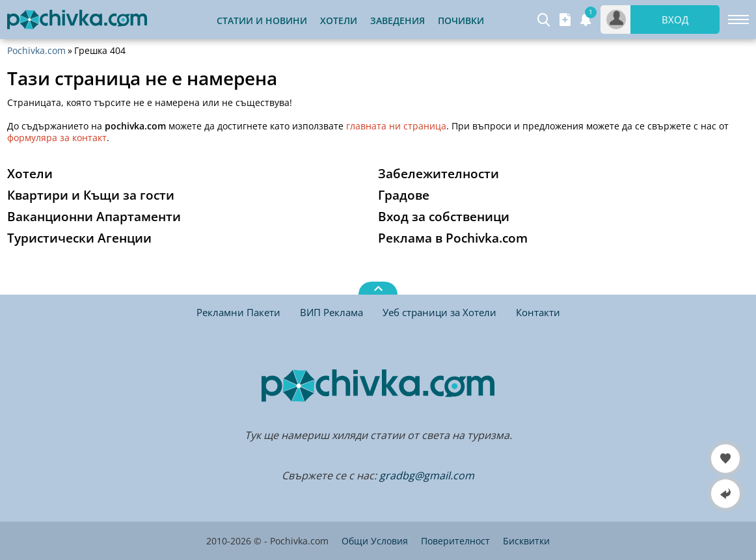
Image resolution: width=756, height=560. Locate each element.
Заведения (398, 20)
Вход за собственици (444, 217)
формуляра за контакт (57, 138)
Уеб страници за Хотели (439, 312)
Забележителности (439, 174)
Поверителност (455, 541)
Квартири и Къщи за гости (91, 195)
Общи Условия (375, 541)
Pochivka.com (36, 51)
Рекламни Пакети (238, 312)
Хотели (339, 20)
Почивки (461, 20)
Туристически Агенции (79, 238)
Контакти (538, 312)
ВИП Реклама (331, 312)
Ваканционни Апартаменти (94, 217)
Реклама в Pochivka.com (453, 238)
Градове (404, 195)
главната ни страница (396, 126)
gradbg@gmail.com (427, 475)
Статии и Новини (262, 20)
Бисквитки (526, 541)
